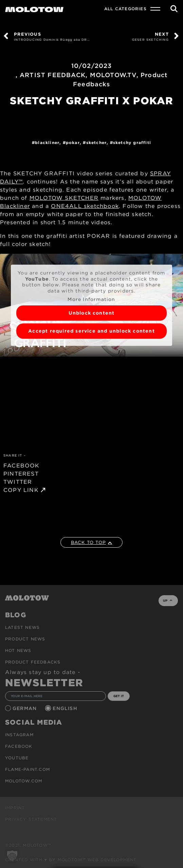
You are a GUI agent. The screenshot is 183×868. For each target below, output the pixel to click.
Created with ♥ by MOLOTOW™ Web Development (71, 860)
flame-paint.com (28, 769)
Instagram (19, 735)
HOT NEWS (18, 650)
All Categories (125, 9)
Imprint (15, 808)
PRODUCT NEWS (25, 639)
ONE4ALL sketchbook (85, 206)
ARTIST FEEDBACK (53, 75)
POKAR (73, 143)
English (66, 708)
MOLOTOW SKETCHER (64, 198)
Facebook (19, 746)
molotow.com (24, 781)
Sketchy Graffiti (132, 143)
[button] (12, 856)
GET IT (119, 696)
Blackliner (47, 143)
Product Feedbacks (33, 662)
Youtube (17, 758)
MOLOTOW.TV (113, 75)
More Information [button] (91, 299)
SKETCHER (97, 143)
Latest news (22, 627)
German (25, 708)
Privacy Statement (31, 819)
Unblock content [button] (92, 313)
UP (168, 600)
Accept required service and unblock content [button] (91, 331)
